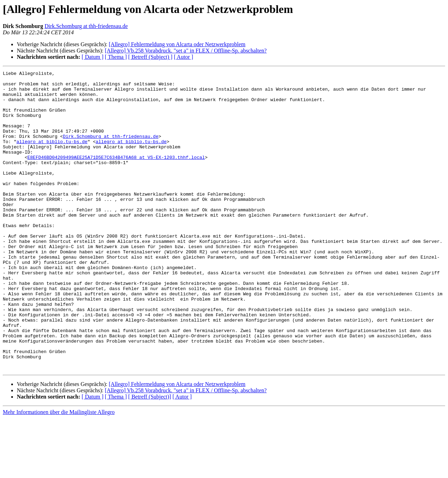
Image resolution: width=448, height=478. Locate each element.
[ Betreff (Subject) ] (150, 57)
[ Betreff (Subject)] (149, 456)
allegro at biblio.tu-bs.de (52, 156)
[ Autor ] (184, 57)
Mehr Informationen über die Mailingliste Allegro (59, 472)
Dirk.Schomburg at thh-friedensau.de (86, 26)
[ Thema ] (116, 57)
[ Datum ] (92, 57)
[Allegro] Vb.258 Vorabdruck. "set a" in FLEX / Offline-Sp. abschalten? (185, 51)
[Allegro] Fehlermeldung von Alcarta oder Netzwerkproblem (177, 44)
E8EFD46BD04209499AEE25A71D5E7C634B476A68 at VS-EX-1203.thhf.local (116, 175)
